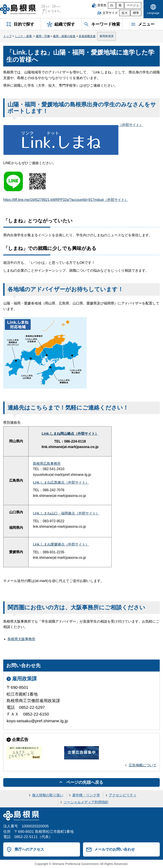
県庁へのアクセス (29, 849)
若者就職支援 (87, 36)
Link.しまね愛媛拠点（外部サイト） (61, 544)
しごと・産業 (24, 36)
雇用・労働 (43, 36)
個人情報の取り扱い (48, 795)
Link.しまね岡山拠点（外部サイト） (70, 434)
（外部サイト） (73, 125)
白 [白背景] (112, 5)
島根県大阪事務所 (21, 639)
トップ (7, 36)
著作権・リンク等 (86, 795)
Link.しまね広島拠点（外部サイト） (61, 482)
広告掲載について (143, 765)
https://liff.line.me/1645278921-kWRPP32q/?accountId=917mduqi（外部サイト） (66, 200)
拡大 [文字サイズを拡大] (125, 13)
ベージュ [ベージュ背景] (133, 5)
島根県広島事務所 (47, 464)
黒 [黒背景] (120, 5)
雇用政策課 (107, 36)
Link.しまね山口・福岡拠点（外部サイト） (66, 513)
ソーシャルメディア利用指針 (86, 802)
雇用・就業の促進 (64, 36)
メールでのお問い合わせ (115, 849)
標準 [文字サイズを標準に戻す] (136, 13)
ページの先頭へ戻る (85, 782)
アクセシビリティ (123, 795)
